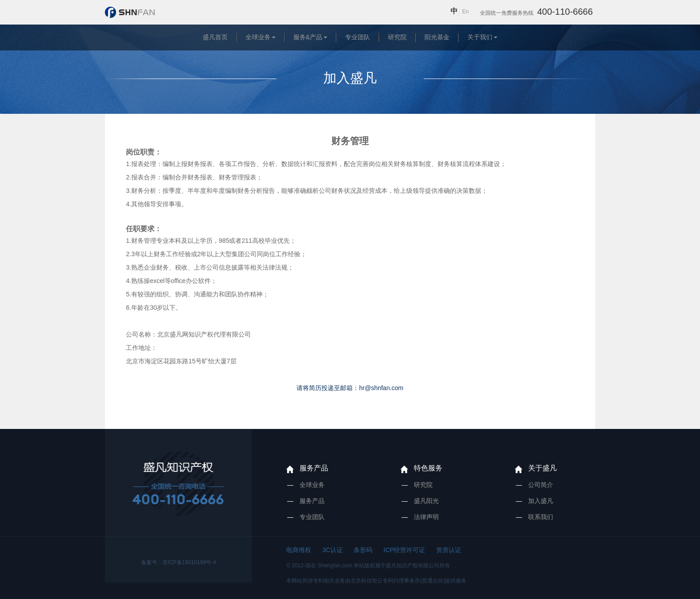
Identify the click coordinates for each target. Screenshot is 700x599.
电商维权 (299, 550)
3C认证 (333, 550)
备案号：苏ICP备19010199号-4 (179, 562)
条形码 (363, 550)
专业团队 (358, 37)
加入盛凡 (541, 501)
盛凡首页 (215, 37)
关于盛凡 (542, 468)
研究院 (397, 37)
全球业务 (258, 37)
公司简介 (541, 485)
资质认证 (449, 550)
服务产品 (314, 468)
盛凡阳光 (426, 501)
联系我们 (541, 517)
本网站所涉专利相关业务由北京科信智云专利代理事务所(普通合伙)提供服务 (376, 581)
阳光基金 (437, 37)
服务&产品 (308, 37)
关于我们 (480, 37)
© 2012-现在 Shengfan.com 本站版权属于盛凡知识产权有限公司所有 (368, 566)
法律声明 (426, 517)
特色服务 (428, 468)
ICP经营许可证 (404, 550)
